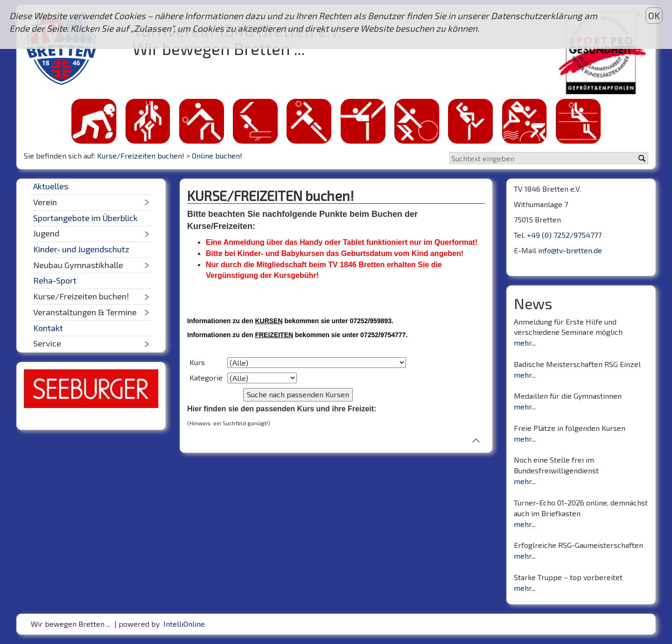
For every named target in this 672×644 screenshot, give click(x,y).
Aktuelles (51, 186)
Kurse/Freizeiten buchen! (141, 156)
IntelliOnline (184, 624)
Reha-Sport (55, 280)
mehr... (525, 343)
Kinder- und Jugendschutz (81, 249)
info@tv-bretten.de (570, 250)
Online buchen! (217, 156)
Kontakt (48, 328)
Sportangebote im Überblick (85, 218)
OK (654, 16)
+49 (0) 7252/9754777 (564, 235)
